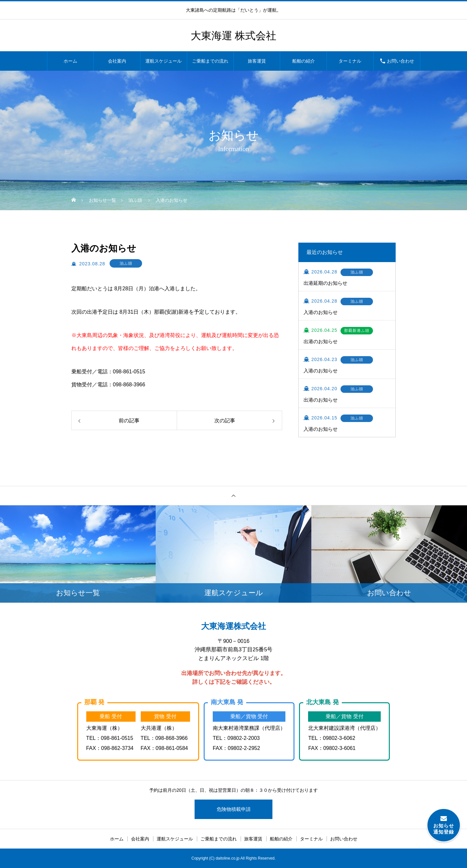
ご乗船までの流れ (210, 61)
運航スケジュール (163, 61)
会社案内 (117, 61)
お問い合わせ (401, 61)
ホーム (70, 61)
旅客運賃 (257, 61)
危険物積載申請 (234, 809)
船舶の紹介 (304, 61)
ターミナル (350, 61)
